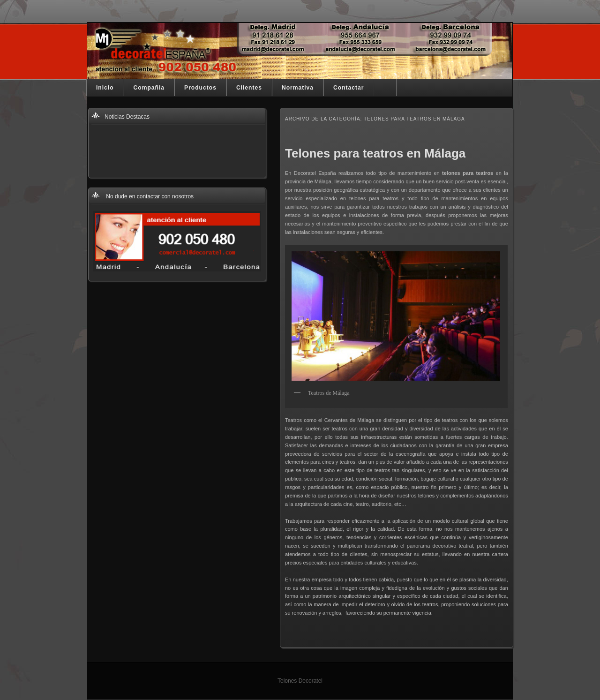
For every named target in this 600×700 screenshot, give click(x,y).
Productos (200, 88)
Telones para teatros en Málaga (375, 153)
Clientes (249, 88)
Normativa (298, 88)
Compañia (149, 88)
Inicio (105, 88)
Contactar (349, 88)
